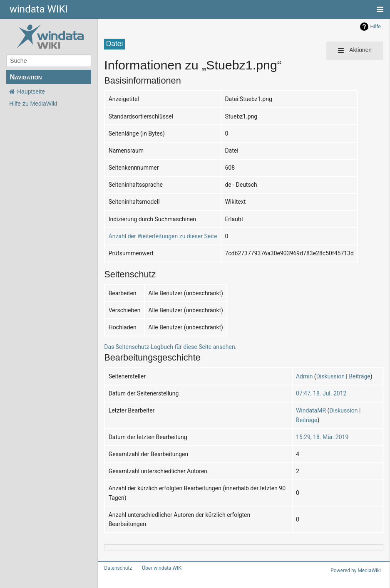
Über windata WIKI (162, 568)
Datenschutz (118, 568)
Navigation (26, 77)
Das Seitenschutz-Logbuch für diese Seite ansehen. (170, 347)
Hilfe (376, 27)
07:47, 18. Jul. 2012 (321, 393)
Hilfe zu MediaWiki (33, 104)
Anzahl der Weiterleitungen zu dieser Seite (163, 236)
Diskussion (330, 376)
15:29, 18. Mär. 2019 (322, 437)
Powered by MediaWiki (356, 571)
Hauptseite (31, 91)
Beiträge (360, 376)
